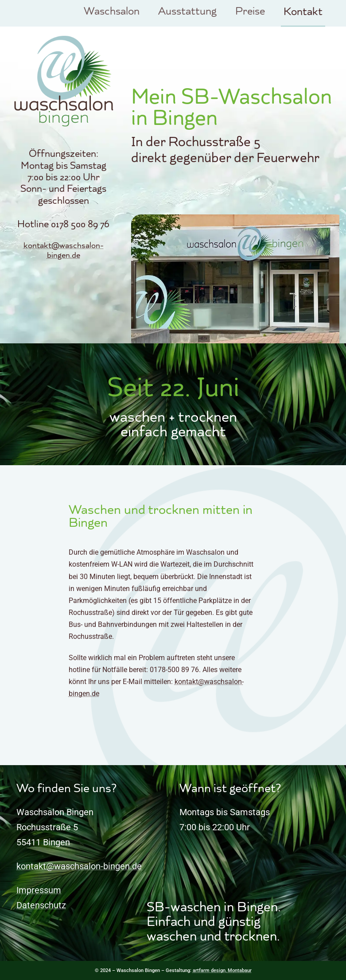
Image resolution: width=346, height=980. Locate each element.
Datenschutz (41, 905)
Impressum (39, 890)
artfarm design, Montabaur (222, 970)
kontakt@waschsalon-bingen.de (64, 251)
